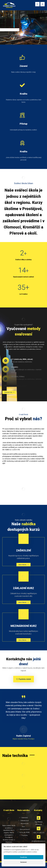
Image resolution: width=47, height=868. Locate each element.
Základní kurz (23, 821)
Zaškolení (23, 818)
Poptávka (23, 835)
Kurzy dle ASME (23, 832)
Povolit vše (24, 857)
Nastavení (23, 862)
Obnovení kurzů (23, 829)
